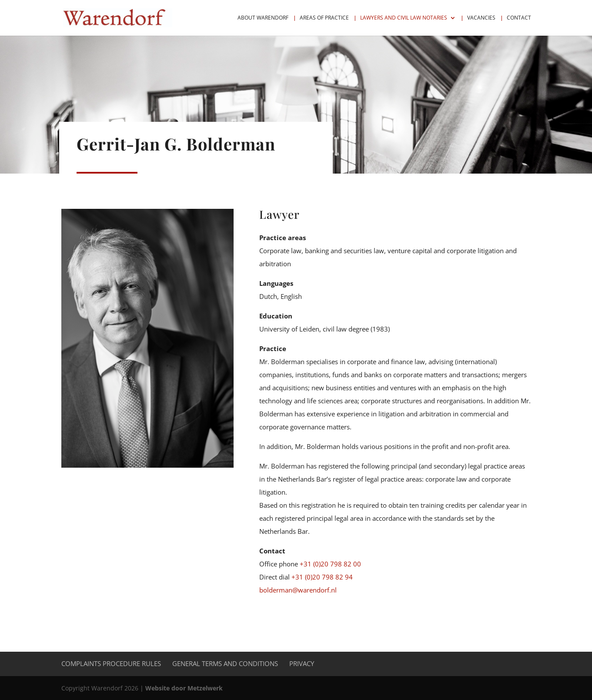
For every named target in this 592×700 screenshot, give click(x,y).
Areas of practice (324, 18)
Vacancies (481, 18)
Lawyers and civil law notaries (404, 18)
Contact (519, 18)
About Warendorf (263, 18)
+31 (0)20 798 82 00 (330, 564)
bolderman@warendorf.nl (298, 590)
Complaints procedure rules (111, 663)
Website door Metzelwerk (184, 688)
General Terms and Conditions (225, 663)
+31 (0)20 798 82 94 (322, 577)
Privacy (302, 663)
